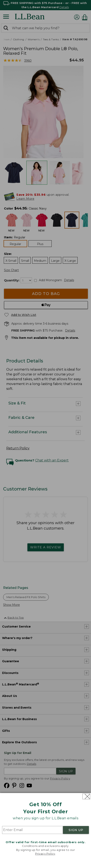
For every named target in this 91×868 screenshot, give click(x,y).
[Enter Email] (33, 830)
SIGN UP (76, 830)
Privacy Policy (45, 854)
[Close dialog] (86, 796)
